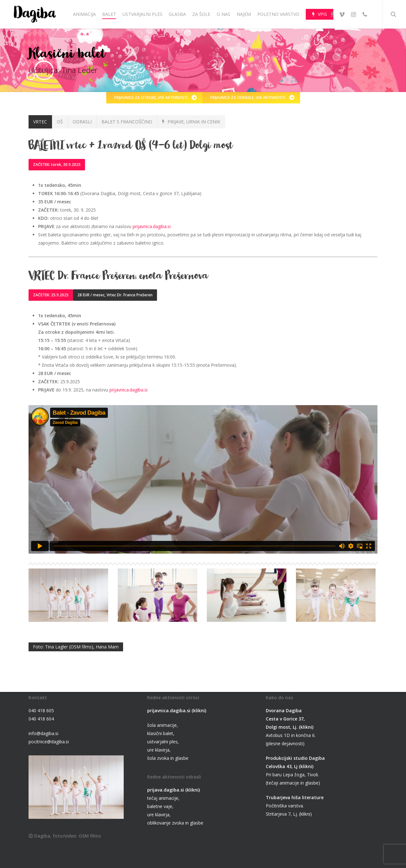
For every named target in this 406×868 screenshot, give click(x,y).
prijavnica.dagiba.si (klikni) (177, 710)
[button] (154, 98)
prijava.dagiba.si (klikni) (174, 790)
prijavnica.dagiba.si (152, 226)
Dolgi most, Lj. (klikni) (290, 727)
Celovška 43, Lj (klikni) (290, 766)
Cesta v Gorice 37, (285, 719)
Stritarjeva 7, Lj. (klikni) (289, 814)
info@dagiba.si (43, 733)
